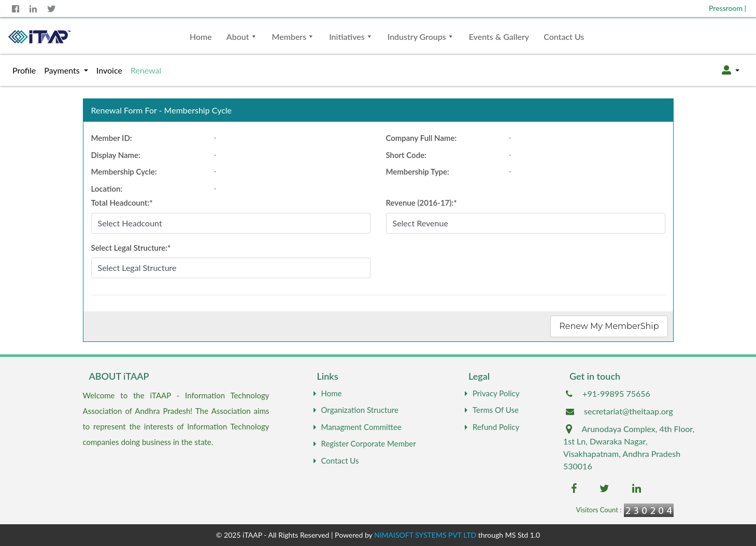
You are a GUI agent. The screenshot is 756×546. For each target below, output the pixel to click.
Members (289, 37)
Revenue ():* (422, 203)
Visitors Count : (598, 510)
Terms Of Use (490, 410)
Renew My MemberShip (609, 326)
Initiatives (347, 37)
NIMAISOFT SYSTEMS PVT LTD (425, 535)
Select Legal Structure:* (131, 248)
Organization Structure (355, 410)
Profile (26, 69)
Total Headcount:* (122, 203)
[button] (731, 70)
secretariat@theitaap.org (629, 411)
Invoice (109, 70)
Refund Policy (491, 427)
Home (201, 37)
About (238, 37)
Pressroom (728, 8)
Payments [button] (63, 70)
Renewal (146, 70)
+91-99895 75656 (616, 393)
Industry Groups (417, 37)
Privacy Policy (491, 393)
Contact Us (564, 37)
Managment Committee (356, 427)
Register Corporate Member (363, 443)
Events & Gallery (499, 37)
